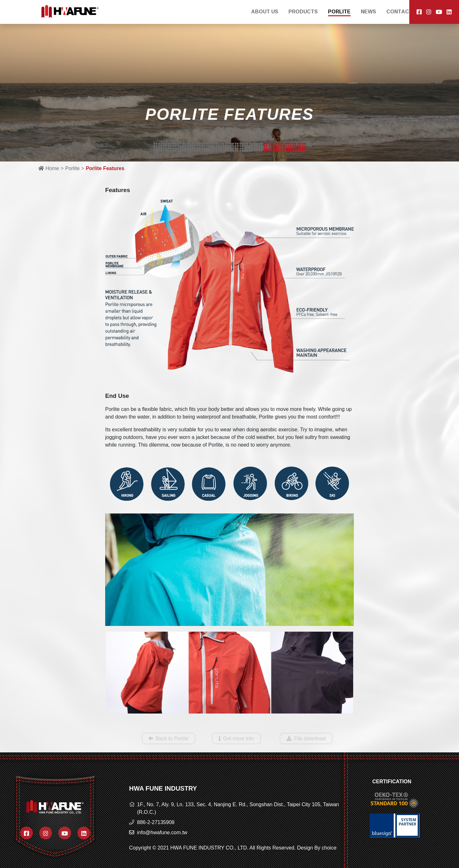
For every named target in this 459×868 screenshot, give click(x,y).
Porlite (72, 168)
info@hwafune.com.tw (162, 832)
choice (329, 848)
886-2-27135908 (156, 822)
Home (49, 168)
